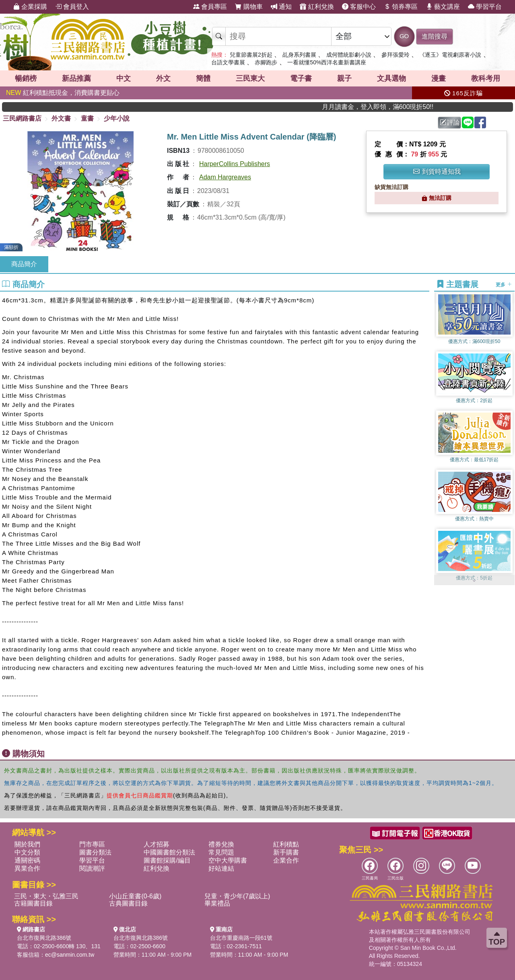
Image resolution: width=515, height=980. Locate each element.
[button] (474, 581)
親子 (344, 78)
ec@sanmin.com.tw (70, 955)
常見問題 (221, 852)
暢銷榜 (26, 78)
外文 (163, 78)
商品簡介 (24, 264)
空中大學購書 (228, 860)
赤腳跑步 (266, 62)
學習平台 (485, 7)
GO (404, 36)
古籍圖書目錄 (33, 903)
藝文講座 (443, 7)
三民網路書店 (22, 118)
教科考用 (486, 78)
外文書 (61, 118)
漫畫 (439, 78)
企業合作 (286, 860)
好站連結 (221, 868)
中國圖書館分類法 (169, 852)
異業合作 (27, 868)
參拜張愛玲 (396, 55)
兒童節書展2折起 (251, 55)
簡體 (203, 78)
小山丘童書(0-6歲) (135, 896)
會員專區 (210, 7)
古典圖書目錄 (128, 903)
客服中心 (359, 7)
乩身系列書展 (299, 55)
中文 (124, 78)
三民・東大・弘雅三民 (46, 896)
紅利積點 (286, 844)
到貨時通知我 (437, 172)
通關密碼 (27, 860)
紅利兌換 (317, 7)
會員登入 (72, 7)
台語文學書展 (228, 62)
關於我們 (27, 844)
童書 (87, 118)
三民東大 (250, 78)
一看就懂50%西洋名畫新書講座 (327, 62)
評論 (450, 122)
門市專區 (92, 844)
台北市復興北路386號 (44, 938)
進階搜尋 (435, 36)
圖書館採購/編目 (167, 860)
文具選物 (391, 78)
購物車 (249, 7)
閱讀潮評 (92, 868)
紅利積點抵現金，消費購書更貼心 (63, 93)
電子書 (301, 78)
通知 (281, 7)
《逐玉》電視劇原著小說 (450, 55)
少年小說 (117, 118)
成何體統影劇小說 (349, 55)
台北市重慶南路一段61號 (241, 938)
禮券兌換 (221, 844)
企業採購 (30, 7)
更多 (504, 285)
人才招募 (157, 844)
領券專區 (401, 7)
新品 (76, 78)
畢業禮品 (217, 903)
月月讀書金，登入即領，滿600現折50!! (391, 107)
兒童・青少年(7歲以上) (237, 896)
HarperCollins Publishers (235, 164)
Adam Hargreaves (225, 177)
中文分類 (27, 852)
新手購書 (286, 852)
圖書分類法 (95, 852)
